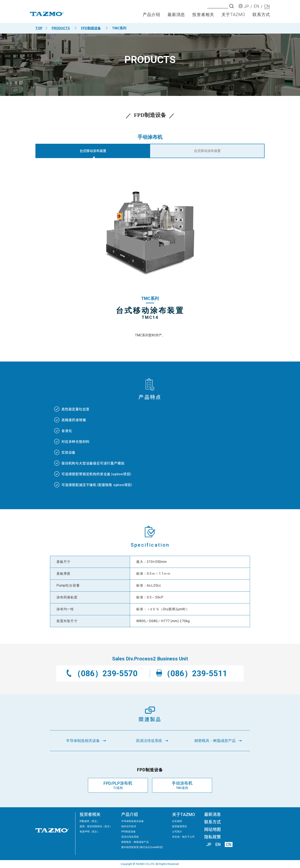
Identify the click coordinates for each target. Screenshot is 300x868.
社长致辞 (177, 821)
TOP (39, 28)
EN (218, 844)
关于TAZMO (233, 16)
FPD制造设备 (91, 28)
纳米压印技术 (129, 826)
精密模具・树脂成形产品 (135, 842)
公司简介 (177, 832)
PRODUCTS (61, 28)
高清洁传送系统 (130, 837)
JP (209, 844)
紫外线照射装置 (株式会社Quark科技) (142, 847)
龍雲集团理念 (180, 826)
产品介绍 (151, 16)
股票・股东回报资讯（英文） (96, 826)
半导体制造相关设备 (132, 821)
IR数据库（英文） (89, 821)
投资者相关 (203, 16)
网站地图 (212, 830)
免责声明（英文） (90, 832)
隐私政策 (212, 837)
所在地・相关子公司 (183, 837)
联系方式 (261, 16)
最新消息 (176, 16)
